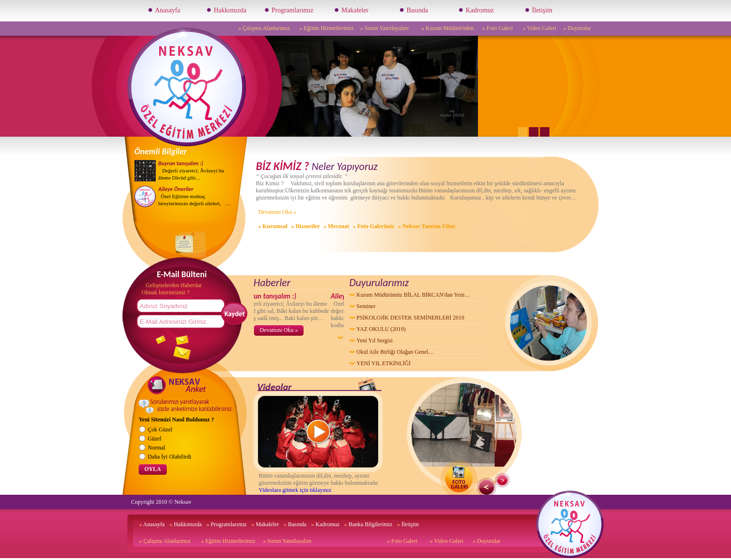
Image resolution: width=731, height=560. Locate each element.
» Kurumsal (273, 226)
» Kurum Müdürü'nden (447, 28)
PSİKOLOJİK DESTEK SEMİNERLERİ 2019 (410, 318)
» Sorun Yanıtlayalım (385, 28)
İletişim (538, 10)
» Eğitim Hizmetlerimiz (326, 28)
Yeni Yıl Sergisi (375, 340)
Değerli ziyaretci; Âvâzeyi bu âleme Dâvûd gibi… (191, 170)
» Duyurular (577, 28)
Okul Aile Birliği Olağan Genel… (395, 352)
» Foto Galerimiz (374, 226)
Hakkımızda (226, 10)
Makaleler (351, 10)
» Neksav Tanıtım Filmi (426, 226)
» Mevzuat (336, 226)
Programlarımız (289, 10)
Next (502, 480)
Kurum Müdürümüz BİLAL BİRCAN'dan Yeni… (413, 295)
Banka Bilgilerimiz (369, 524)
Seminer (366, 306)
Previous (487, 487)
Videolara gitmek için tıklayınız (295, 490)
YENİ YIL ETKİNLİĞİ (384, 363)
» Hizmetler (305, 226)
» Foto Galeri (497, 28)
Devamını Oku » (277, 212)
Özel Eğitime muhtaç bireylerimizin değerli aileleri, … (194, 196)
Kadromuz (476, 10)
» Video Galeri (539, 28)
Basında (414, 10)
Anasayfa (164, 10)
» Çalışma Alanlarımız (264, 28)
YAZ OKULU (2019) (381, 329)
